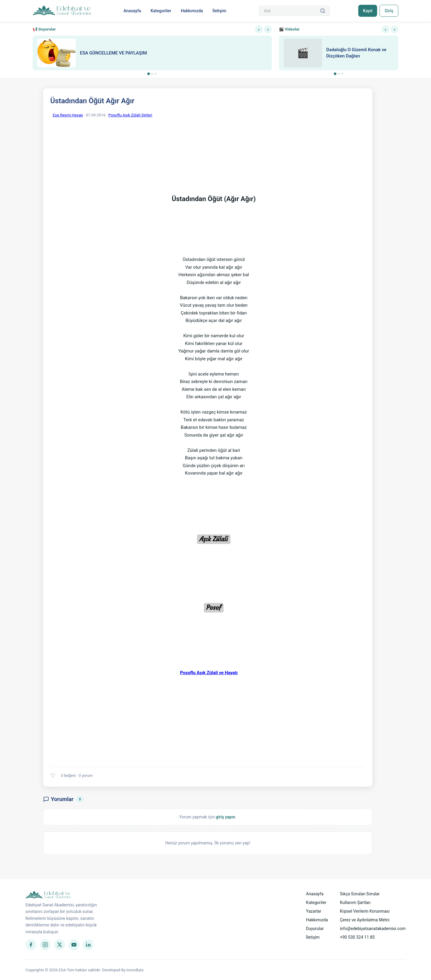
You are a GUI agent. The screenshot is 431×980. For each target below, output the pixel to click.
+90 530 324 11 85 (357, 937)
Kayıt (368, 11)
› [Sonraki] (268, 29)
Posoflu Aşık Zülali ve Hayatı (209, 673)
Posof (214, 608)
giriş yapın (226, 817)
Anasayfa (132, 11)
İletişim (219, 11)
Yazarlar (314, 911)
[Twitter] (60, 945)
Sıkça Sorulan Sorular (360, 894)
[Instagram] (45, 945)
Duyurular (315, 929)
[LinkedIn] (88, 945)
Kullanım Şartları (355, 902)
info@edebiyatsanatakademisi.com (373, 929)
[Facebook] (31, 945)
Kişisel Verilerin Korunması (365, 911)
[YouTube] (74, 945)
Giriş (389, 11)
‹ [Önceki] (259, 29)
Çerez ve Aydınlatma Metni (365, 920)
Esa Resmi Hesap (68, 115)
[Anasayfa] (62, 11)
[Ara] (323, 11)
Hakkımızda (192, 11)
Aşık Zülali (214, 539)
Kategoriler (161, 11)
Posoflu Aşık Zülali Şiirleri (130, 115)
